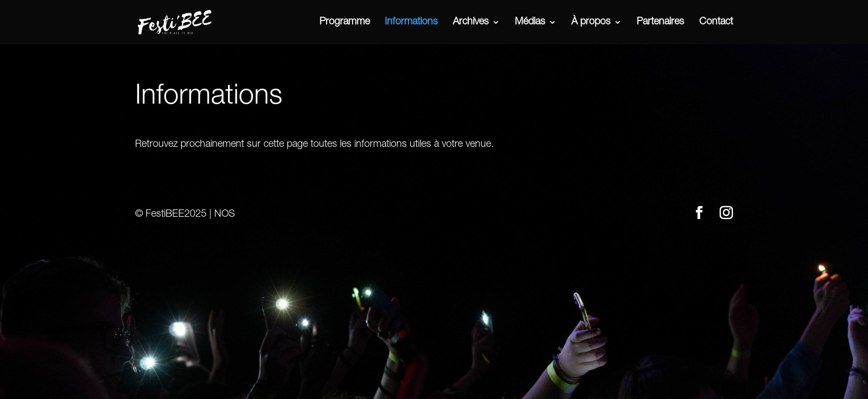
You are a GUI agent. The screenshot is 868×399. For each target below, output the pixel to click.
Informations (411, 23)
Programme (345, 23)
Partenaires (660, 23)
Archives (471, 23)
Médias (530, 23)
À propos (591, 23)
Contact (716, 23)
